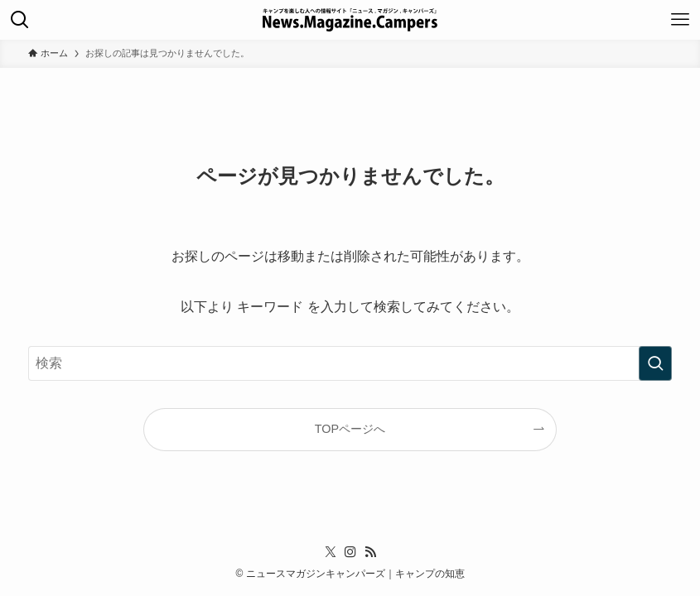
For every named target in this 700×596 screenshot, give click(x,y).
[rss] (370, 552)
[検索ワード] (350, 363)
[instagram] (350, 552)
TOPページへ (350, 429)
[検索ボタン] (20, 20)
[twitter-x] (331, 552)
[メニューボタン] (680, 20)
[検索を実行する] (655, 363)
